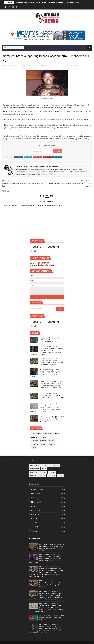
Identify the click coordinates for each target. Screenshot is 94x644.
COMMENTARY (36, 434)
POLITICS (69, 65)
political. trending (38, 441)
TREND (43, 444)
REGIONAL (34, 444)
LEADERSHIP (57, 65)
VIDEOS (33, 448)
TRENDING (76, 65)
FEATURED (43, 65)
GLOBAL (50, 65)
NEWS (63, 65)
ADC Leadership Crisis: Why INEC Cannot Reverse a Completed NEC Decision (50, 340)
